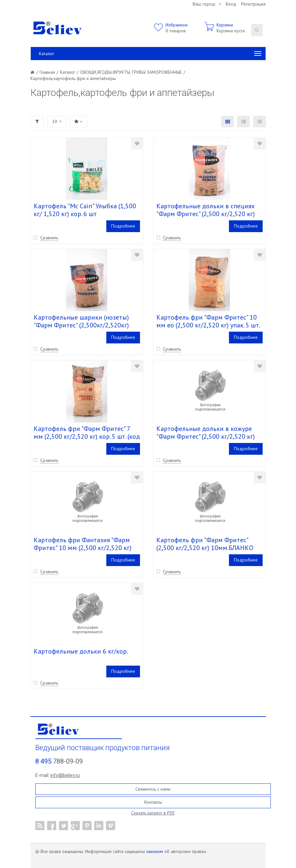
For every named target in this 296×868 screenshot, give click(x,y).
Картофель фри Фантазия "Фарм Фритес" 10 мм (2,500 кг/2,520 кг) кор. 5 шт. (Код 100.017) (83, 548)
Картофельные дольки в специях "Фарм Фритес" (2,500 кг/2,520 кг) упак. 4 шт (206, 214)
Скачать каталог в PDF (153, 813)
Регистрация (253, 4)
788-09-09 (59, 761)
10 (57, 121)
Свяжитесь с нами (153, 789)
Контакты (153, 802)
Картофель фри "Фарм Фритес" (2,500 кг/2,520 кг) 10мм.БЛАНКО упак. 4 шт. (205, 548)
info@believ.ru (65, 775)
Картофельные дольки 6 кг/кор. (81, 651)
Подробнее (123, 226)
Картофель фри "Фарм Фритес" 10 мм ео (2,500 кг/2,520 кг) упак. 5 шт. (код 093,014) (208, 325)
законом (155, 851)
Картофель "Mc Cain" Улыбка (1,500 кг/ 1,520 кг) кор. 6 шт (85, 210)
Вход (231, 4)
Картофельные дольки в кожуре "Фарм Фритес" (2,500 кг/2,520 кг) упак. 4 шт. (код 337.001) (206, 436)
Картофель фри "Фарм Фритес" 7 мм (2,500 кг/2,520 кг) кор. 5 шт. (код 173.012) (87, 436)
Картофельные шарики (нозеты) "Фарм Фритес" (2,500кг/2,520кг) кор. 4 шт (81, 325)
